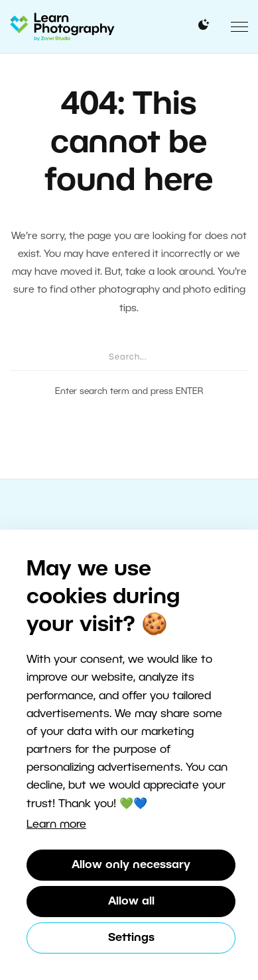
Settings (131, 938)
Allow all (131, 902)
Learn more (56, 825)
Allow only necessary (131, 865)
